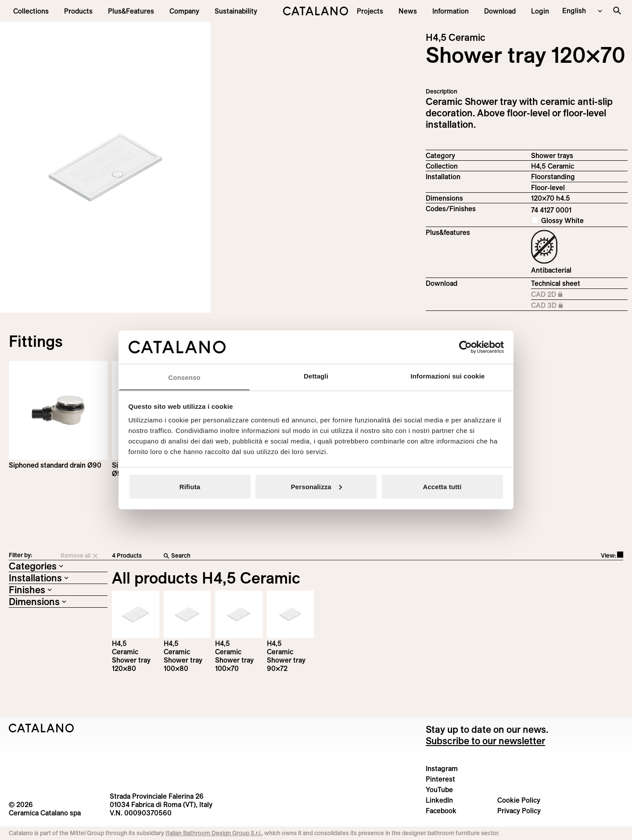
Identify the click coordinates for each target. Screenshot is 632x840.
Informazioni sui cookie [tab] (448, 376)
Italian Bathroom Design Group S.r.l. (214, 833)
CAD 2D (554, 295)
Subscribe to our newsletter (485, 741)
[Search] (293, 556)
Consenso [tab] (184, 377)
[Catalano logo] (316, 11)
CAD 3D (554, 306)
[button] (31, 11)
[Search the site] (617, 11)
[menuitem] (131, 11)
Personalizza (316, 486)
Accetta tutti (442, 486)
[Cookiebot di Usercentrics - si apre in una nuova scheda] (465, 347)
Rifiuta (190, 486)
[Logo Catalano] (41, 728)
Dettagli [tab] (316, 376)
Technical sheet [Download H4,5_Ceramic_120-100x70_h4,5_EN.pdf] (556, 283)
